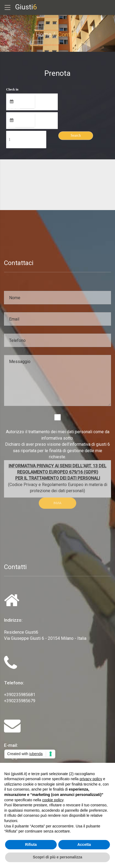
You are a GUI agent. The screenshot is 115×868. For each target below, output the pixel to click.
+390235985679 (20, 701)
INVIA (57, 503)
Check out (13, 108)
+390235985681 (20, 695)
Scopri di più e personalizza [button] (57, 857)
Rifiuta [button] (31, 845)
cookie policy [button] (53, 800)
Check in (12, 90)
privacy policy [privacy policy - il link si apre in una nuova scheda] (91, 779)
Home (44, 35)
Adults (11, 127)
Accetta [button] (84, 845)
